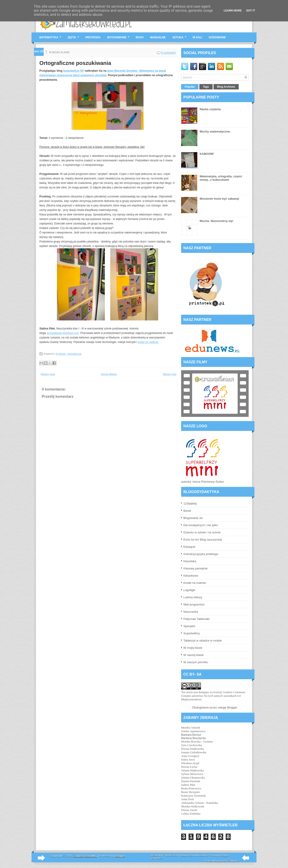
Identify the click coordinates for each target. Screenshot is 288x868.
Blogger (232, 707)
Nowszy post (48, 374)
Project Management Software (221, 861)
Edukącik (189, 547)
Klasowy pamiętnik (196, 568)
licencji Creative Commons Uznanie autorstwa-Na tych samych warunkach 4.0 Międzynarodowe (213, 696)
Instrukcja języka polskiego (201, 554)
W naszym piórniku (196, 662)
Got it (251, 10)
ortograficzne (74, 354)
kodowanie (217, 37)
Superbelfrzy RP (73, 71)
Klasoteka (190, 561)
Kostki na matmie (195, 583)
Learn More (233, 10)
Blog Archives (226, 87)
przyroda (93, 37)
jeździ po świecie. (148, 342)
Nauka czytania (210, 109)
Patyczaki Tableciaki (196, 619)
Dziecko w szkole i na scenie (202, 532)
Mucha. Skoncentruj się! (216, 221)
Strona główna (109, 374)
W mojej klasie (193, 648)
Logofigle (189, 590)
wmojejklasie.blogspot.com (63, 333)
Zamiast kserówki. (85, 856)
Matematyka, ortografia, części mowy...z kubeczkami (221, 178)
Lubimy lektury (193, 597)
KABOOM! (207, 154)
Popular (190, 87)
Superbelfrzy (192, 633)
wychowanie (120, 36)
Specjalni (189, 626)
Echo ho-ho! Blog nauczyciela (203, 540)
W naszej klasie (193, 655)
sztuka (181, 36)
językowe (61, 354)
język (75, 36)
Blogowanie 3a (193, 518)
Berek (187, 511)
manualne (158, 37)
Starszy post (170, 374)
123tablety (190, 504)
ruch (140, 37)
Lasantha (202, 855)
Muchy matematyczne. (215, 131)
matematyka (52, 36)
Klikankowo (191, 576)
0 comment (168, 53)
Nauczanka (191, 612)
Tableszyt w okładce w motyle (203, 641)
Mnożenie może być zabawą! (219, 199)
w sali (197, 37)
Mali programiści (194, 604)
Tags (206, 87)
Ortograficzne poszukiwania (75, 63)
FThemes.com (170, 855)
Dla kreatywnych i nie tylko (201, 525)
